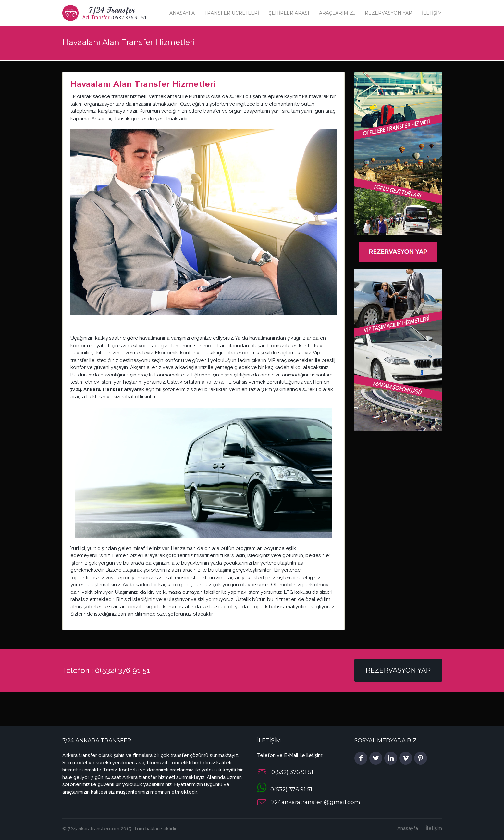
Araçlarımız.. (337, 13)
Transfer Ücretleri (232, 13)
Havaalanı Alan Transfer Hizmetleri (143, 84)
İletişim (432, 13)
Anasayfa (182, 13)
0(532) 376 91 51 (285, 789)
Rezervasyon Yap (388, 13)
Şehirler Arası (289, 13)
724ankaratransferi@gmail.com (316, 802)
